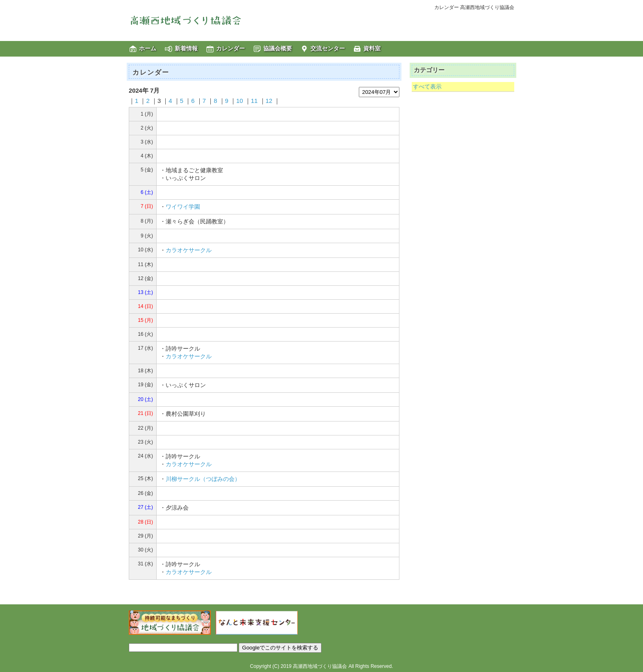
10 (240, 101)
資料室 (372, 48)
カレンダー (230, 48)
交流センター (328, 48)
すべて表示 (427, 87)
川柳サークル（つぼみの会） (203, 479)
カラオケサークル (189, 250)
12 (269, 101)
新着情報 (186, 48)
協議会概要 (278, 48)
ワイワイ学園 (183, 207)
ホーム (148, 48)
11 (254, 101)
